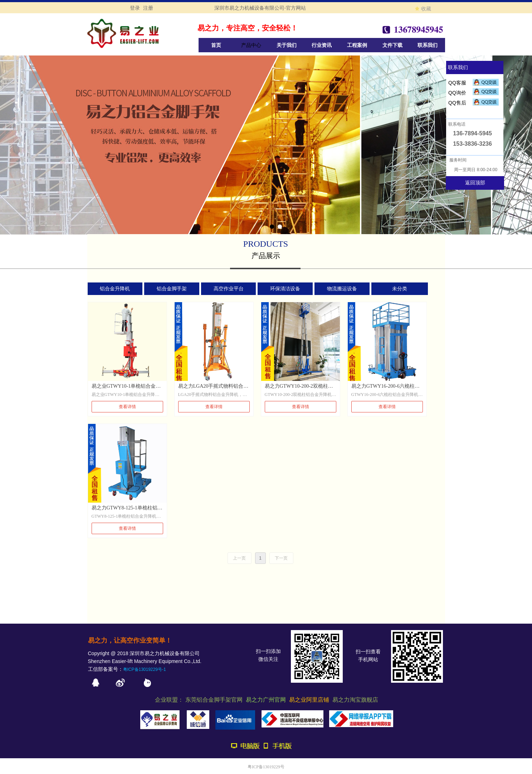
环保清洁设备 (285, 289)
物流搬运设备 (342, 289)
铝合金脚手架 (172, 289)
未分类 (400, 289)
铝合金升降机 (115, 289)
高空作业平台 (229, 289)
